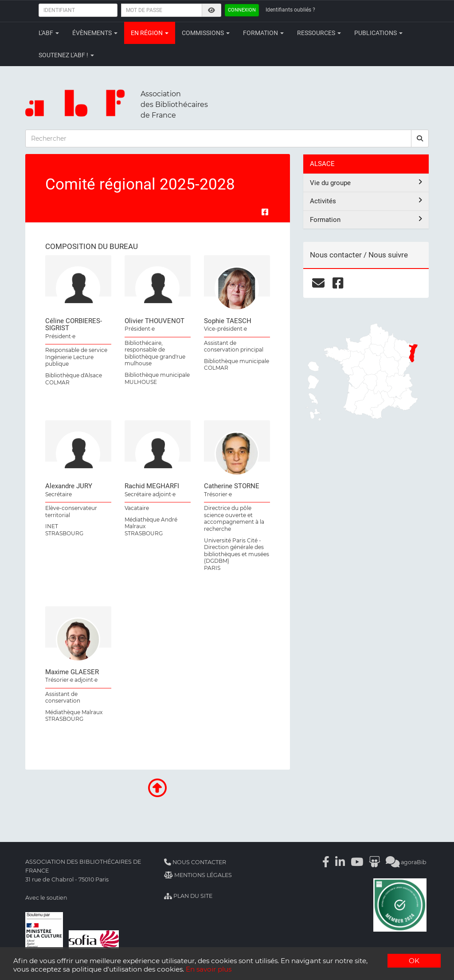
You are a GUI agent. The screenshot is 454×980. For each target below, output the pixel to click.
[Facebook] (326, 862)
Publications (378, 33)
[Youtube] (357, 862)
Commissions (206, 33)
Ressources (319, 33)
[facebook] (338, 283)
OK (414, 961)
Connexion (242, 10)
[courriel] (318, 283)
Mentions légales (198, 875)
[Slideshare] (374, 862)
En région (150, 33)
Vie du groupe (366, 183)
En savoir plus (209, 969)
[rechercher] (420, 138)
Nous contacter (195, 862)
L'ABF (49, 33)
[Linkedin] (340, 862)
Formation (263, 33)
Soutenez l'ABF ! (66, 55)
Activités (366, 201)
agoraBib (406, 862)
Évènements (95, 33)
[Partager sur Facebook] (265, 212)
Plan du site (188, 896)
